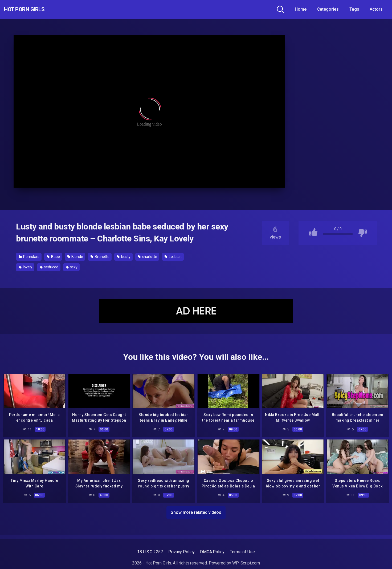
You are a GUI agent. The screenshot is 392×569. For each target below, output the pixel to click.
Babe (53, 257)
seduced (49, 267)
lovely (25, 267)
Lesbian (173, 257)
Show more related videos (196, 511)
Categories (328, 9)
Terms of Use (242, 552)
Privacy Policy (181, 552)
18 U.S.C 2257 (150, 552)
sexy (72, 267)
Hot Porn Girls (33, 9)
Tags (354, 9)
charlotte (148, 257)
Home (301, 9)
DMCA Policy (212, 552)
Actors (376, 9)
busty (124, 257)
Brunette (100, 257)
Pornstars (29, 257)
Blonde (75, 257)
